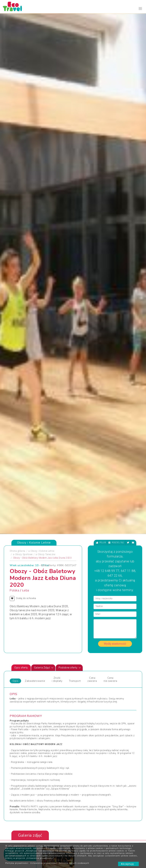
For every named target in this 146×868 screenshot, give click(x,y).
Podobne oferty (70, 311)
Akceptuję (128, 864)
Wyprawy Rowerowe (120, 670)
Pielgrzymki (16, 674)
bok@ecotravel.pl (97, 804)
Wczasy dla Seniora (86, 656)
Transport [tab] (75, 324)
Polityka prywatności (17, 863)
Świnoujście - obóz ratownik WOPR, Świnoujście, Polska (91, 572)
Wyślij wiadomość (115, 287)
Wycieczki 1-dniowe (86, 679)
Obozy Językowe (52, 670)
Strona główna (17, 194)
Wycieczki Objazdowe (121, 656)
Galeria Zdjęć (44, 311)
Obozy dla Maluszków (55, 665)
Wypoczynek (116, 679)
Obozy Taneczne (46, 198)
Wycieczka (115, 674)
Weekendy (81, 670)
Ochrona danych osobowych (74, 863)
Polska (14, 234)
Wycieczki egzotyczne (88, 683)
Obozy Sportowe (24, 198)
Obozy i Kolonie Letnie (42, 194)
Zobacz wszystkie (114, 624)
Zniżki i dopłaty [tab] (57, 323)
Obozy (13, 656)
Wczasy (14, 697)
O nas (43, 842)
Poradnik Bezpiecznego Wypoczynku (83, 842)
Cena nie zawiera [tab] (110, 323)
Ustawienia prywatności (44, 863)
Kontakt (44, 836)
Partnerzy (63, 842)
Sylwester (48, 679)
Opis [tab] (15, 324)
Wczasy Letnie (84, 661)
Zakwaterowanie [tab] (35, 324)
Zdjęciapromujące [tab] (16, 497)
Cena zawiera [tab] (92, 323)
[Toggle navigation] (140, 9)
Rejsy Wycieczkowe (53, 674)
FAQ (60, 836)
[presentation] (128, 523)
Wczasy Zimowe (85, 665)
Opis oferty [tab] (21, 311)
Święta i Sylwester (53, 693)
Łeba (26, 234)
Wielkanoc (81, 674)
